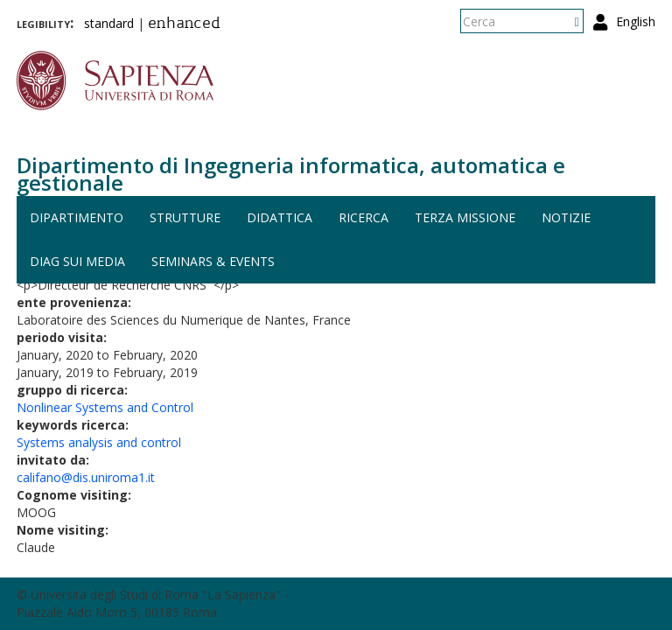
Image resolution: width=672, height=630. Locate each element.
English (636, 21)
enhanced (184, 24)
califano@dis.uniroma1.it (86, 477)
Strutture (185, 217)
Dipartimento (77, 217)
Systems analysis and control (99, 442)
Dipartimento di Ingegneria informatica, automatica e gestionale (291, 174)
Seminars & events (213, 261)
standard (109, 23)
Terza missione (465, 217)
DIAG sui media (77, 261)
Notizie (566, 217)
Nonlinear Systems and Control (105, 407)
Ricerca (364, 217)
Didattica (280, 217)
